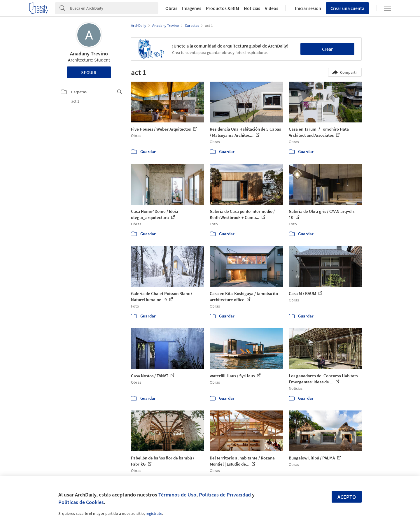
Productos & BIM (223, 8)
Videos (272, 8)
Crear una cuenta (347, 8)
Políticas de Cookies (81, 502)
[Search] (114, 8)
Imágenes (192, 8)
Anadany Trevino (89, 53)
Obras (171, 8)
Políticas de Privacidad (225, 495)
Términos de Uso (177, 495)
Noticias (252, 8)
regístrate (154, 513)
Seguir (89, 72)
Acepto (347, 497)
